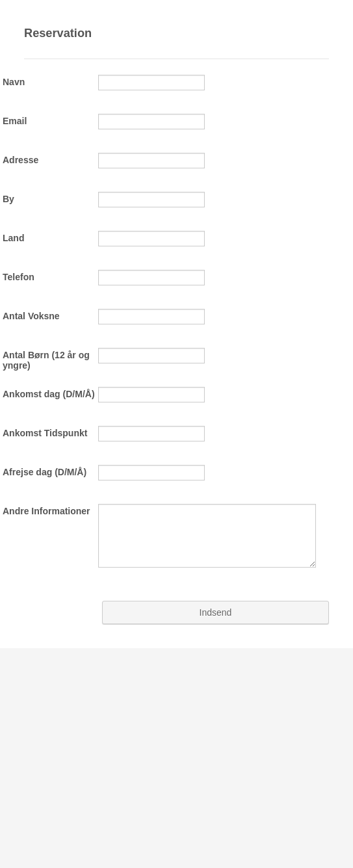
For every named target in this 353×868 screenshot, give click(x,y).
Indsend (216, 612)
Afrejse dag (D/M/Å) (45, 472)
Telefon (19, 277)
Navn (14, 82)
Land (13, 238)
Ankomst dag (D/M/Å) (49, 394)
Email (15, 121)
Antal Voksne (31, 316)
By (8, 199)
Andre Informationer (46, 511)
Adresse (20, 160)
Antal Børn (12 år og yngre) (46, 360)
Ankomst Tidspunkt (45, 433)
